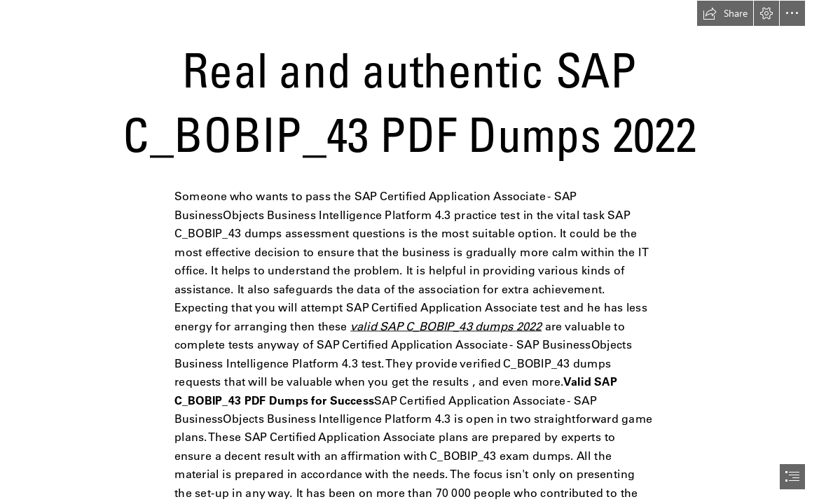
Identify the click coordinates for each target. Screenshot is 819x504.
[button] (725, 13)
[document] (409, 252)
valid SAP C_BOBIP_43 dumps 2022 (446, 326)
